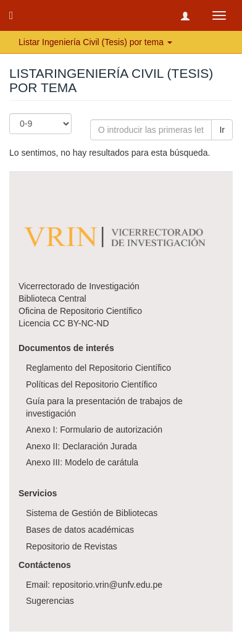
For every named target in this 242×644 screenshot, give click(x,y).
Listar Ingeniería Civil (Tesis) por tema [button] (95, 42)
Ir (222, 130)
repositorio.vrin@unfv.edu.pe (107, 585)
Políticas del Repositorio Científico (91, 384)
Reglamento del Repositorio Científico (98, 368)
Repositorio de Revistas (72, 546)
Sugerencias (50, 601)
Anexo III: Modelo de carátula (82, 462)
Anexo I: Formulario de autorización (94, 430)
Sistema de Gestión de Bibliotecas (92, 513)
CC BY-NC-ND (81, 323)
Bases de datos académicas (80, 530)
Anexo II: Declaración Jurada (81, 446)
